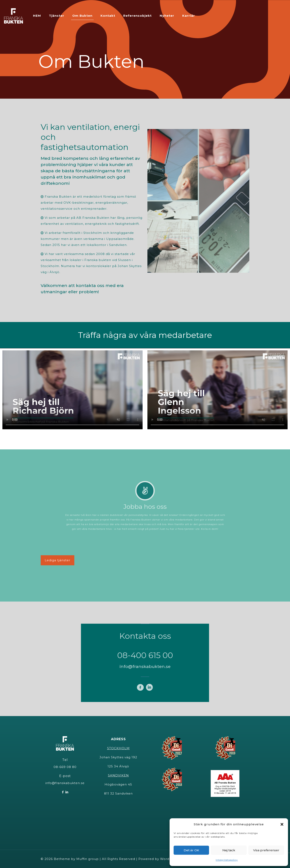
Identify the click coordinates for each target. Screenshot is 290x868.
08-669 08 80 (65, 767)
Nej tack (229, 850)
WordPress (169, 859)
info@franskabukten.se (65, 783)
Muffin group (88, 859)
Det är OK (191, 850)
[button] (282, 824)
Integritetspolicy (227, 860)
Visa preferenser (266, 850)
